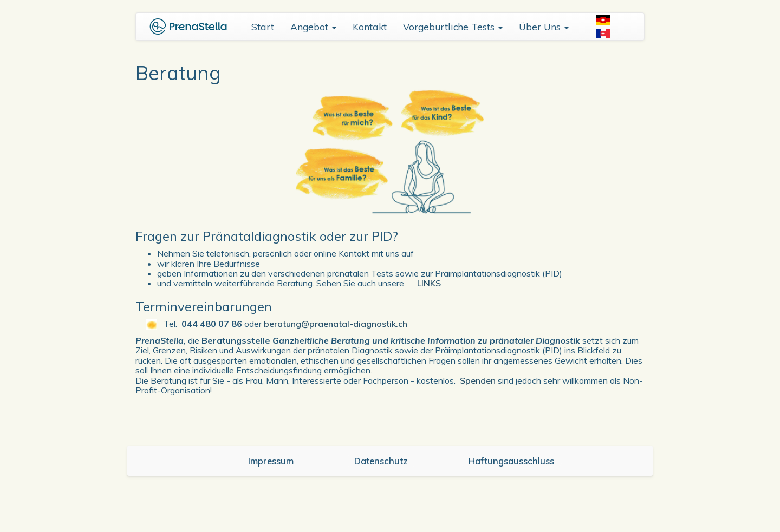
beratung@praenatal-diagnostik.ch (336, 324)
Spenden (478, 380)
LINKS (429, 283)
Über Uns (544, 27)
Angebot (313, 27)
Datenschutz (381, 461)
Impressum (271, 461)
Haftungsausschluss (511, 461)
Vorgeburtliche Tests (453, 27)
